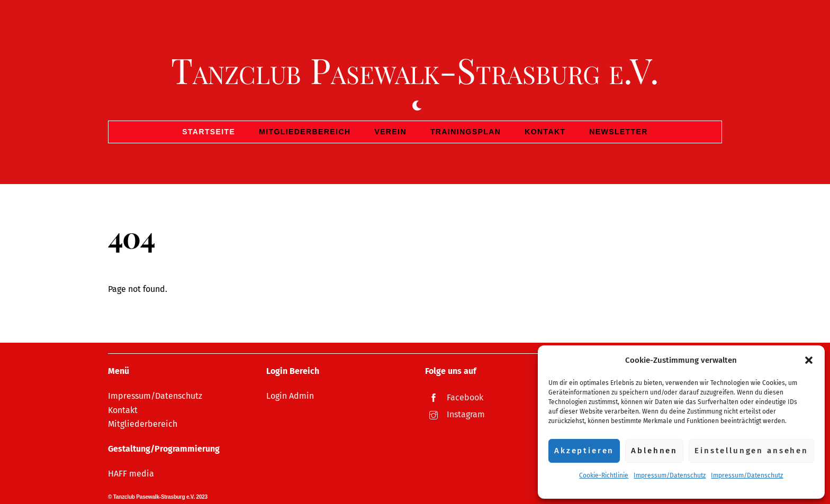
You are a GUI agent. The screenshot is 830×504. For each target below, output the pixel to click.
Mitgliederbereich (305, 132)
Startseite (209, 132)
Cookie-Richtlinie (604, 475)
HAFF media (131, 474)
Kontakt (545, 132)
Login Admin (290, 396)
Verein (390, 132)
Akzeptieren (584, 451)
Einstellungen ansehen (751, 451)
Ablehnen (654, 451)
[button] (809, 360)
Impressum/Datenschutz (670, 475)
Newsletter (618, 132)
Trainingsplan (466, 132)
